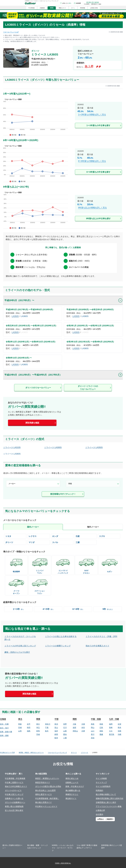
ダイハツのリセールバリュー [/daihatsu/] (38, 388)
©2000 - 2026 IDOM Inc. (63, 863)
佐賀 (119, 724)
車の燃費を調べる (73, 790)
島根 (101, 724)
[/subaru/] (62, 542)
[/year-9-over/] (108, 609)
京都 (83, 724)
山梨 (65, 731)
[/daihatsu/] (15, 542)
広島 (101, 728)
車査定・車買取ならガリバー (47, 778)
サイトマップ (101, 782)
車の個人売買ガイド (43, 802)
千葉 (47, 728)
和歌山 (75, 731)
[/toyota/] (15, 536)
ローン (73, 8)
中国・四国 (96, 719)
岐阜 (56, 738)
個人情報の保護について (106, 794)
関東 (38, 719)
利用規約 (99, 790)
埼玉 (38, 728)
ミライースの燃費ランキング (58, 646)
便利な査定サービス (43, 794)
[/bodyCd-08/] (86, 565)
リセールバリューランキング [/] (57, 753)
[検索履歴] (77, 3)
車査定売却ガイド (43, 782)
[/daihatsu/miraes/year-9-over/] (63, 207)
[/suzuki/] (109, 536)
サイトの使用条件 (103, 786)
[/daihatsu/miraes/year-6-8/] (63, 161)
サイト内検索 (101, 778)
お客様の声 (100, 810)
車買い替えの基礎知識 (14, 806)
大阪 (74, 724)
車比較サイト (71, 798)
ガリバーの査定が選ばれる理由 (48, 786)
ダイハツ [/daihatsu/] (74, 753)
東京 (38, 724)
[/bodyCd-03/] (40, 585)
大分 (111, 731)
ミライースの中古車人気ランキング (20, 646)
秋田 (29, 728)
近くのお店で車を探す (14, 810)
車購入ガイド (62, 8)
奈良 (83, 728)
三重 (65, 738)
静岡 (56, 734)
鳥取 (93, 724)
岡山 (93, 728)
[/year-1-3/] (18, 609)
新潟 (56, 724)
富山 (56, 728)
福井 (56, 731)
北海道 (3, 719)
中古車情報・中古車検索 (15, 778)
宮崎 (119, 731)
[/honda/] (62, 536)
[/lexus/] (39, 536)
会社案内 (99, 814)
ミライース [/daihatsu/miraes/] (84, 753)
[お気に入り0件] (66, 3)
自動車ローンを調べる (14, 798)
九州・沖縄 (114, 719)
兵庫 (83, 731)
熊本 (119, 728)
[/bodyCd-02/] (40, 565)
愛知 (65, 734)
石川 (65, 728)
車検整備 (83, 8)
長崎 (111, 728)
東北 (20, 719)
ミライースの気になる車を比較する (61, 636)
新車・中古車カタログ (75, 786)
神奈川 (48, 724)
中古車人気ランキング (14, 794)
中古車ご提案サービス (14, 782)
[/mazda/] (39, 542)
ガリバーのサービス (13, 790)
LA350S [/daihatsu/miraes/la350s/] (15, 316)
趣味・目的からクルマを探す (17, 652)
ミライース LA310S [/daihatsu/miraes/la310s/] (12, 447)
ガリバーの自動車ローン (15, 802)
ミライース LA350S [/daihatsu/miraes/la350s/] (94, 447)
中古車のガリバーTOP (7, 753)
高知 (93, 738)
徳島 (101, 731)
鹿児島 (112, 734)
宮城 (20, 728)
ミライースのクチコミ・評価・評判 (101, 636)
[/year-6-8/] (78, 609)
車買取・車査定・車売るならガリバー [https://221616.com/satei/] (31, 753)
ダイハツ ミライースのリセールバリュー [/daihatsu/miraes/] (88, 388)
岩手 (29, 724)
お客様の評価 (94, 8)
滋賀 (74, 728)
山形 (20, 731)
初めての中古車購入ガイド (97, 646)
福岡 (111, 724)
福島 (29, 731)
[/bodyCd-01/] (110, 564)
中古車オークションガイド (46, 806)
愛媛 (101, 734)
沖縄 (119, 734)
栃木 (47, 731)
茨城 (38, 734)
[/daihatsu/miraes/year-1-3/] (63, 114)
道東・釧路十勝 (6, 732)
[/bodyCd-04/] (16, 585)
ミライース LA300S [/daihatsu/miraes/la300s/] (53, 447)
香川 (93, 734)
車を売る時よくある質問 (45, 790)
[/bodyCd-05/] (63, 565)
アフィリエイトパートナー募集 (109, 806)
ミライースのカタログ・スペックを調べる (20, 638)
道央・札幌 (4, 724)
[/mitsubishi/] (86, 542)
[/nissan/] (86, 536)
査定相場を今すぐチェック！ (63, 494)
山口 (93, 731)
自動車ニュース (72, 782)
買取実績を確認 (32, 423)
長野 (65, 724)
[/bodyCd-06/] (16, 564)
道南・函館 (4, 735)
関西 (75, 719)
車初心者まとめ (72, 778)
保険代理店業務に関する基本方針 (110, 798)
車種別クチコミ (72, 794)
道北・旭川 (4, 728)
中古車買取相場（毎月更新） (47, 798)
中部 (56, 719)
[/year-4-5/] (48, 609)
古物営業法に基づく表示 (106, 802)
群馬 (38, 731)
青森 (20, 724)
